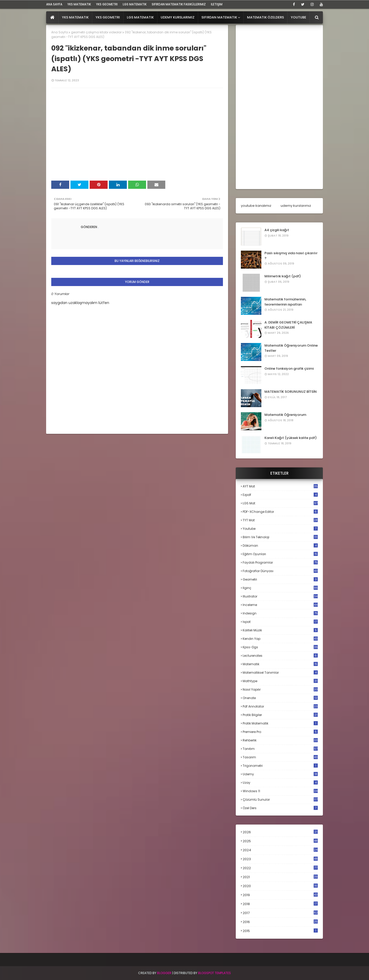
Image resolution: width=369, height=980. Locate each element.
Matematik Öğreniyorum (285, 415)
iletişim (217, 4)
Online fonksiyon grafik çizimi (289, 369)
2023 (280, 859)
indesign (280, 613)
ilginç (280, 588)
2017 (280, 913)
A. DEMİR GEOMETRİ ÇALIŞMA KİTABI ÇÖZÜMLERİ (288, 325)
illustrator (280, 596)
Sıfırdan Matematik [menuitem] (219, 17)
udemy (280, 774)
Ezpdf (280, 495)
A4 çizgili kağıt (277, 230)
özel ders (280, 808)
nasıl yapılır (280, 689)
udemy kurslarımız (296, 206)
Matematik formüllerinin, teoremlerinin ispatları (285, 302)
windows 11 (280, 791)
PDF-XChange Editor (280, 512)
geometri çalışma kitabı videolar (96, 32)
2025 (280, 841)
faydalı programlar (280, 562)
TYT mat (280, 520)
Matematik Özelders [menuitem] (265, 17)
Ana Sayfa (60, 32)
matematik (280, 664)
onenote (280, 698)
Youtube (280, 529)
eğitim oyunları (280, 554)
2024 (280, 850)
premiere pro (280, 732)
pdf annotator (280, 706)
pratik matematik (280, 723)
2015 (280, 931)
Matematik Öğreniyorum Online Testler (291, 348)
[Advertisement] (279, 107)
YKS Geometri (107, 4)
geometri (280, 579)
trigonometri (280, 766)
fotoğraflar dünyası (280, 571)
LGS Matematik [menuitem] (140, 17)
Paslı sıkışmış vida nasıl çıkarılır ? (291, 256)
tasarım (280, 757)
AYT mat (280, 486)
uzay (280, 783)
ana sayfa (54, 4)
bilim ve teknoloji (280, 537)
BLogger (164, 973)
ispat (280, 622)
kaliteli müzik (280, 630)
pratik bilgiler (280, 715)
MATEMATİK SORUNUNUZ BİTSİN (291, 392)
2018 (280, 904)
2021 (280, 877)
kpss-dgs (280, 647)
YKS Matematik (79, 4)
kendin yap (280, 639)
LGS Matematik (135, 4)
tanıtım (280, 749)
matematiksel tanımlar (280, 673)
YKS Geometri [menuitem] (108, 17)
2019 (280, 895)
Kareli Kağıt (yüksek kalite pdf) (291, 438)
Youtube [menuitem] (299, 17)
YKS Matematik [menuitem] (75, 17)
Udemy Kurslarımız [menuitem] (178, 17)
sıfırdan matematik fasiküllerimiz (179, 4)
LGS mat (280, 503)
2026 (280, 832)
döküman (280, 546)
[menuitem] (52, 17)
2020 (280, 886)
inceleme (280, 605)
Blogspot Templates (214, 973)
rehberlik (280, 740)
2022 (280, 868)
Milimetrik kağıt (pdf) (283, 276)
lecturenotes (280, 656)
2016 (280, 922)
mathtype (280, 681)
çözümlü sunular (280, 800)
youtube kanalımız (256, 206)
